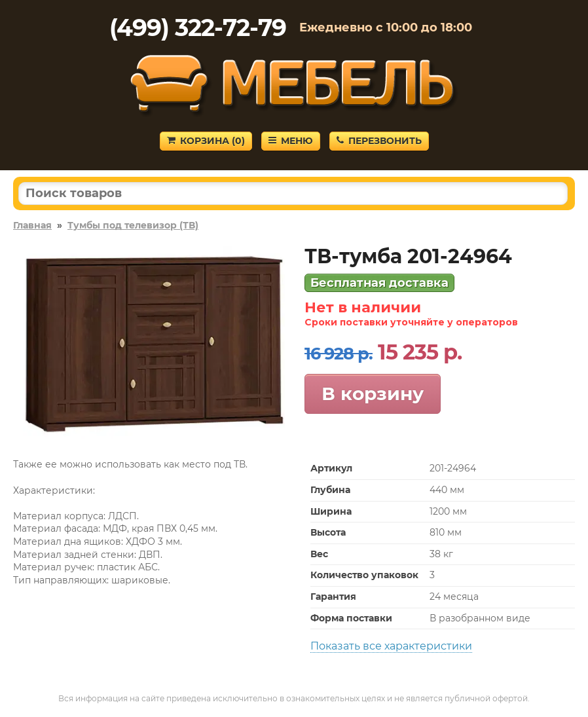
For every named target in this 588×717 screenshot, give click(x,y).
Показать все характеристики (391, 646)
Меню (291, 141)
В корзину (373, 394)
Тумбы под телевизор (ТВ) (133, 225)
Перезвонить (379, 141)
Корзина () (206, 141)
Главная (32, 225)
